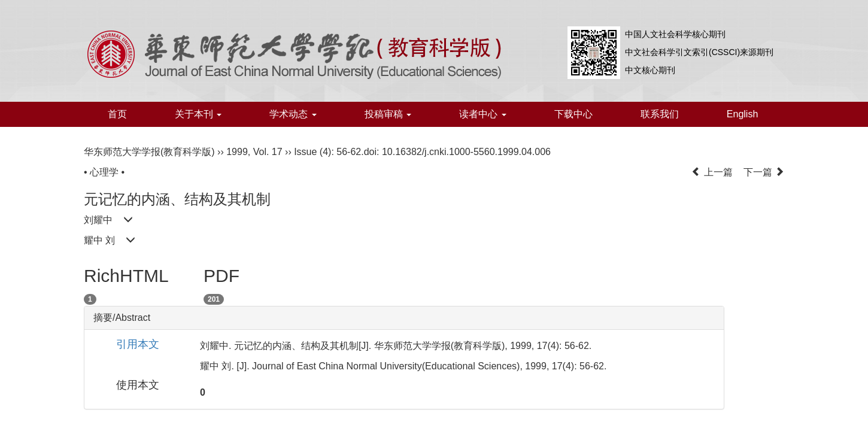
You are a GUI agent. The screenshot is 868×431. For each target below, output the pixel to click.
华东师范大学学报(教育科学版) (149, 152)
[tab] (404, 318)
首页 (117, 114)
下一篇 (764, 172)
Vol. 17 (268, 152)
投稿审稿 (388, 114)
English (742, 114)
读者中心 (482, 114)
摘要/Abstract (122, 318)
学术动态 (293, 114)
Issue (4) (312, 152)
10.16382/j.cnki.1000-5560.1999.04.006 (466, 152)
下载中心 (573, 114)
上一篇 (712, 172)
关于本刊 (198, 114)
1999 (237, 152)
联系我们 (660, 114)
